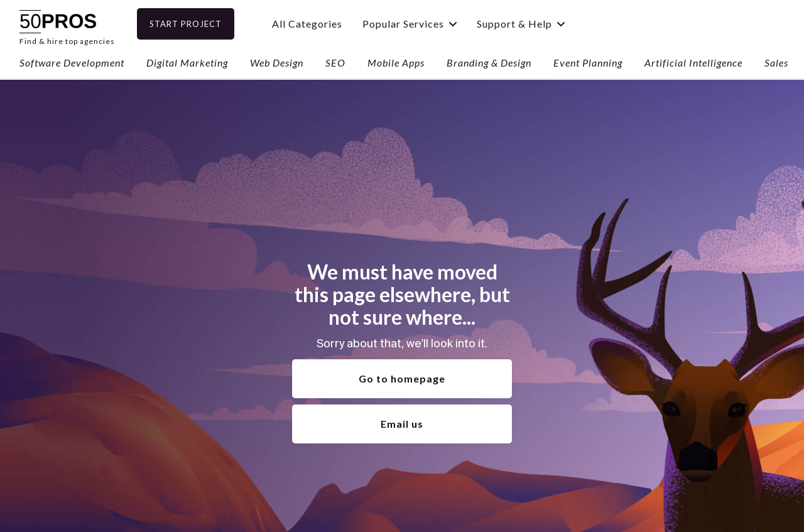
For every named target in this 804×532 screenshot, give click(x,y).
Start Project (206, 24)
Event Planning (588, 62)
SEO (335, 62)
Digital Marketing (187, 62)
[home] (67, 24)
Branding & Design (489, 62)
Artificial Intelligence (693, 62)
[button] (430, 24)
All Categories (327, 24)
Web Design (277, 62)
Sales (776, 62)
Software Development (72, 62)
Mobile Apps (396, 62)
